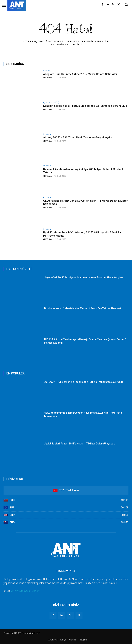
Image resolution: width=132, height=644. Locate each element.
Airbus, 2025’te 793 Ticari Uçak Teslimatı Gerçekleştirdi (78, 138)
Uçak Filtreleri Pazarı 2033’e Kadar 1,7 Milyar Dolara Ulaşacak (79, 444)
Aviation (47, 134)
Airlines (47, 70)
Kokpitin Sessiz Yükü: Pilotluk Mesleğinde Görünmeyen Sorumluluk (85, 106)
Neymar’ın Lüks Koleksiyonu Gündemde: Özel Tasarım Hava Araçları (83, 278)
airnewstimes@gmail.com (26, 591)
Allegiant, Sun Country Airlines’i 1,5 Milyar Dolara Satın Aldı (80, 74)
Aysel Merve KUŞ (51, 102)
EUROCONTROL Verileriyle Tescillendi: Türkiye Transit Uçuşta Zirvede (84, 382)
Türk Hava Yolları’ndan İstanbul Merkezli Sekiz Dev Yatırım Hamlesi (82, 308)
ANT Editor (48, 78)
